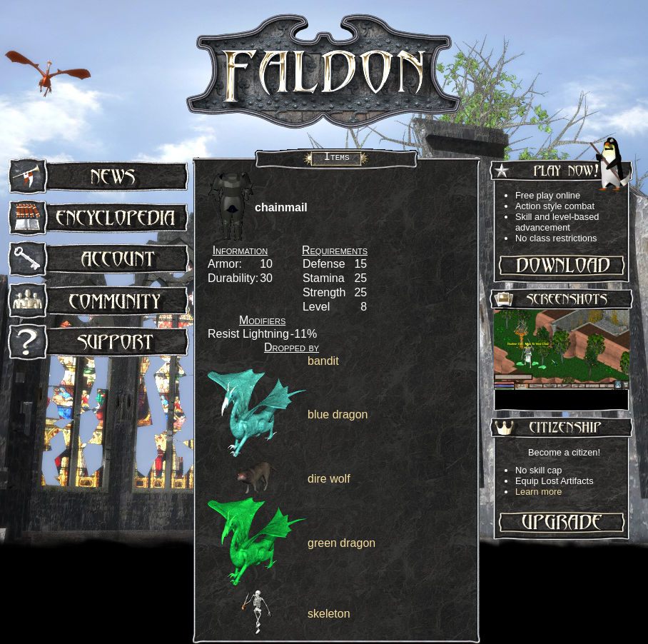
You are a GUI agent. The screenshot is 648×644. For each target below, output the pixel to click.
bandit (323, 361)
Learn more (538, 492)
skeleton (329, 614)
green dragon (341, 543)
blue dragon (338, 414)
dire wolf (329, 479)
